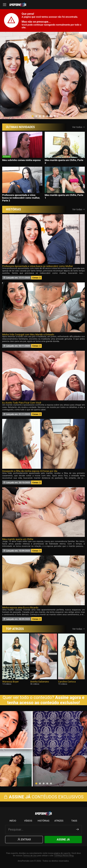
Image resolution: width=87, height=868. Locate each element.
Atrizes (59, 821)
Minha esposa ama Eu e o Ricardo (20, 608)
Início (13, 821)
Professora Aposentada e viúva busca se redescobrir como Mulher (38, 266)
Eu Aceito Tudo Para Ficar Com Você (22, 403)
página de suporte (62, 853)
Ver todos (78, 127)
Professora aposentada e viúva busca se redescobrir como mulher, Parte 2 (21, 198)
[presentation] (7, 75)
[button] (33, 116)
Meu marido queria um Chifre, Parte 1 (64, 196)
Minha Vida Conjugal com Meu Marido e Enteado (28, 335)
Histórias (44, 821)
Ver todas (79, 209)
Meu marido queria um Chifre (18, 539)
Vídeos (28, 821)
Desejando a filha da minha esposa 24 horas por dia (30, 471)
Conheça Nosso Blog (64, 856)
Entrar (24, 840)
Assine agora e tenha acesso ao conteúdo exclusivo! (46, 700)
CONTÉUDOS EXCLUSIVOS (44, 797)
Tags (74, 821)
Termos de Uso (30, 856)
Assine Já (63, 840)
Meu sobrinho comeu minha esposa (21, 160)
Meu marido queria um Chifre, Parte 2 (64, 162)
